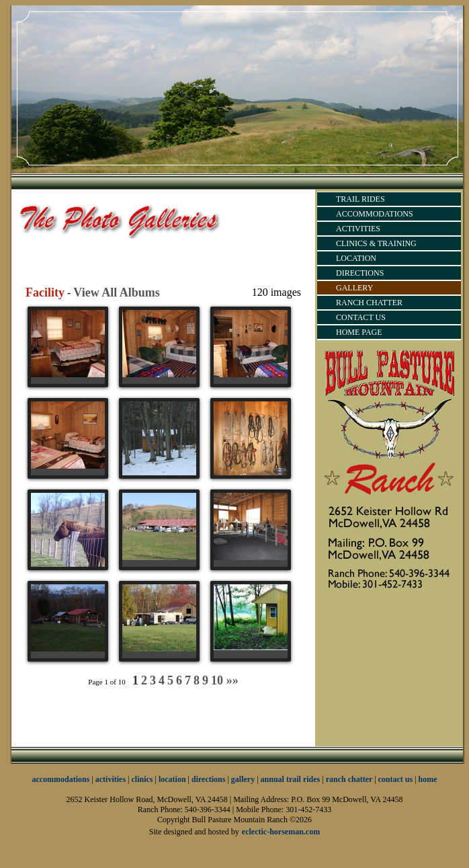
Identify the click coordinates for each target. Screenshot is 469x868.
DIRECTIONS (360, 273)
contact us (396, 779)
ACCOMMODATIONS (375, 214)
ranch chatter (350, 779)
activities (111, 779)
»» (232, 680)
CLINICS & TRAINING (376, 243)
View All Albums (116, 292)
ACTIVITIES (358, 229)
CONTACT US (361, 317)
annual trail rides (291, 779)
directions (208, 779)
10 (217, 680)
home (428, 779)
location (172, 779)
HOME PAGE (359, 332)
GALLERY (354, 288)
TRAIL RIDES (360, 199)
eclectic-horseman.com (281, 832)
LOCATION (356, 258)
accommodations (60, 779)
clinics (142, 779)
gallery (243, 779)
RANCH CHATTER (369, 303)
